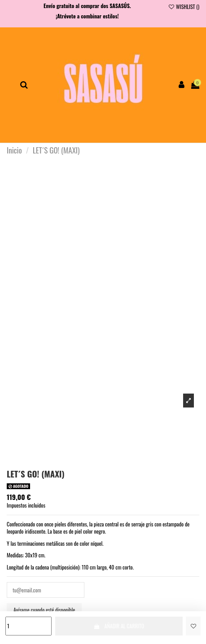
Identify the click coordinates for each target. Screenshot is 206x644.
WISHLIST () (184, 7)
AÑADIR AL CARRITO (119, 626)
